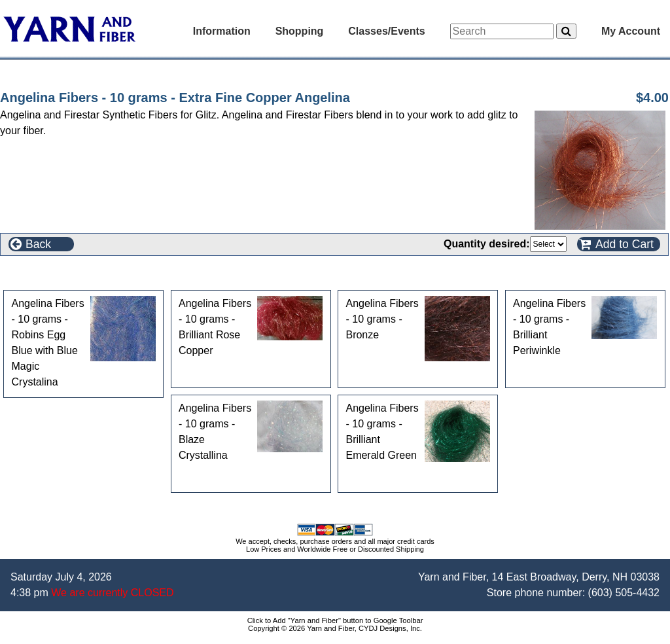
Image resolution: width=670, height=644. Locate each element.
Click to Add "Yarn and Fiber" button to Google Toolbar (335, 620)
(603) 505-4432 (624, 593)
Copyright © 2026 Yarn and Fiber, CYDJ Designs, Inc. (335, 628)
